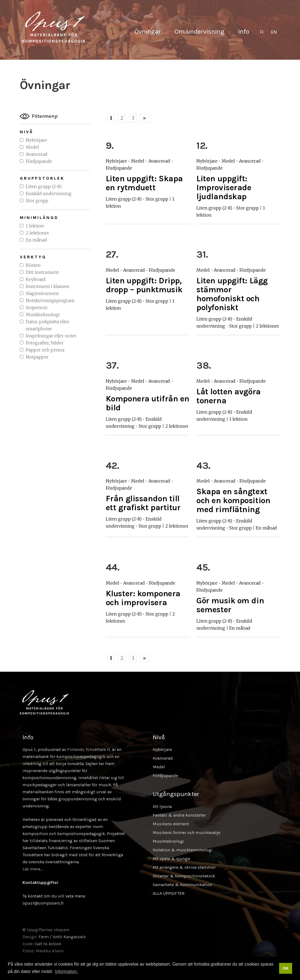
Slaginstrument (42, 293)
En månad (36, 240)
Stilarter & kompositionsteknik (184, 876)
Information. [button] (66, 971)
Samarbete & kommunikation (182, 885)
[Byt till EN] (274, 32)
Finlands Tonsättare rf (89, 749)
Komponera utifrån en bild (148, 403)
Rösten (33, 265)
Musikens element (171, 824)
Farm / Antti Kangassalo (62, 937)
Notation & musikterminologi (183, 850)
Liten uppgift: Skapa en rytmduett (144, 183)
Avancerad (37, 154)
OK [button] (286, 968)
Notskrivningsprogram (50, 300)
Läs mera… (33, 869)
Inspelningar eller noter (51, 336)
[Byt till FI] (262, 32)
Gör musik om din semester (230, 605)
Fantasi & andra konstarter (179, 815)
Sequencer (37, 307)
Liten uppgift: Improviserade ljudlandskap (224, 188)
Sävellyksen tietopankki (54, 27)
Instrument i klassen (48, 286)
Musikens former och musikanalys (187, 832)
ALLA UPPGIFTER (169, 893)
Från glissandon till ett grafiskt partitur (143, 503)
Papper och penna (45, 350)
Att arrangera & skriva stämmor (184, 867)
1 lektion (35, 226)
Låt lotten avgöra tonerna (228, 396)
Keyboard (36, 279)
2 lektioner (37, 233)
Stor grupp (37, 201)
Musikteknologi (43, 315)
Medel (32, 147)
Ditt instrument (42, 272)
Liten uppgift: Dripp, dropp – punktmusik (144, 285)
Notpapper (37, 357)
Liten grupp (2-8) (44, 186)
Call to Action (48, 944)
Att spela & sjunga (171, 859)
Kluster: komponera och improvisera (143, 598)
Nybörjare (36, 140)
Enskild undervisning (49, 194)
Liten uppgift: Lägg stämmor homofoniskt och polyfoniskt (232, 294)
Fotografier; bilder (45, 343)
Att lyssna (162, 806)
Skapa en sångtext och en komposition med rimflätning (233, 500)
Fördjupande (39, 161)
